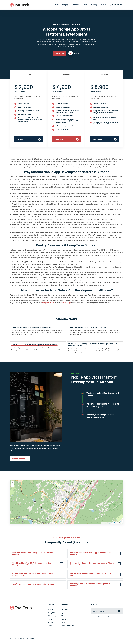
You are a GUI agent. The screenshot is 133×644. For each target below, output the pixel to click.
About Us (51, 611)
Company (65, 5)
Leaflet (104, 523)
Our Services (60, 53)
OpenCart (64, 615)
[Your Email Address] (107, 613)
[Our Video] (74, 53)
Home (57, 5)
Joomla (64, 621)
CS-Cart (64, 624)
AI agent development (68, 627)
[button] (67, 500)
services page (66, 303)
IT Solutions (76, 5)
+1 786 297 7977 (116, 5)
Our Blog (94, 5)
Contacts (103, 5)
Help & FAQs (51, 621)
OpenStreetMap (113, 523)
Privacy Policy (52, 618)
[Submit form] (119, 613)
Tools (85, 5)
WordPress (65, 618)
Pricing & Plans (52, 615)
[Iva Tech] (19, 5)
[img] (67, 502)
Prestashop (65, 611)
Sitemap (50, 624)
